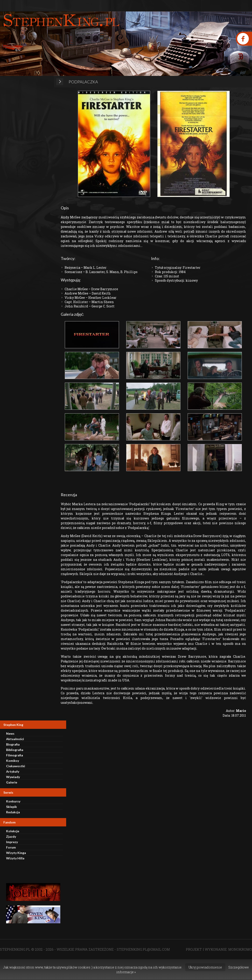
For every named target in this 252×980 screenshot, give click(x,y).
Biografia (13, 744)
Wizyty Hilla (15, 858)
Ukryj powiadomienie (205, 967)
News (10, 733)
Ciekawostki (16, 766)
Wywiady (13, 777)
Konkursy (13, 801)
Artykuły (13, 771)
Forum (11, 847)
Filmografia (15, 755)
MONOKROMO (240, 949)
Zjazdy (11, 836)
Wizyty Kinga (16, 853)
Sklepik (12, 807)
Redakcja (13, 812)
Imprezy (12, 842)
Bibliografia (15, 750)
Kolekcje (13, 831)
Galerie (12, 782)
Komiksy (13, 761)
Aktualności (15, 739)
